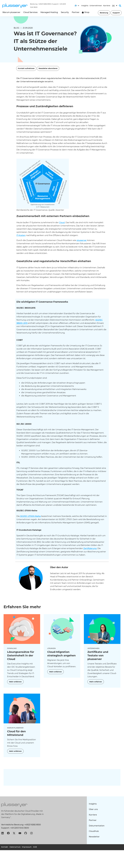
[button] (120, 6)
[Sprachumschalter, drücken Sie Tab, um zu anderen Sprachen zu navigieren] (115, 6)
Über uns (94, 809)
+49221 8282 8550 (45, 4)
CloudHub (94, 831)
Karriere (107, 6)
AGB (36, 847)
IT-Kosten (21, 235)
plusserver (82, 240)
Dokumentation (97, 826)
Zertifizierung (90, 548)
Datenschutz (15, 847)
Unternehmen (96, 6)
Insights (85, 6)
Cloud (62, 223)
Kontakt (5, 847)
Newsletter (95, 837)
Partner (93, 820)
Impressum (28, 847)
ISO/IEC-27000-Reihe (30, 516)
